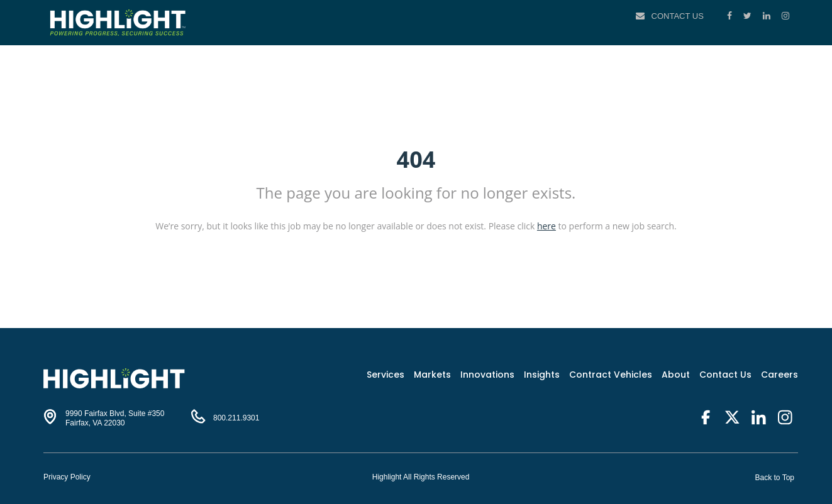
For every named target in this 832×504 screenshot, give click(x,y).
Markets (432, 375)
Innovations (487, 375)
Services (385, 375)
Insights (542, 375)
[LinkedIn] (768, 16)
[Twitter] (749, 16)
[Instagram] (785, 16)
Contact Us (678, 16)
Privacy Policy (67, 477)
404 (416, 159)
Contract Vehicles (611, 375)
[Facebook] (731, 16)
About (676, 375)
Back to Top (775, 478)
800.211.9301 (236, 418)
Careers (779, 375)
